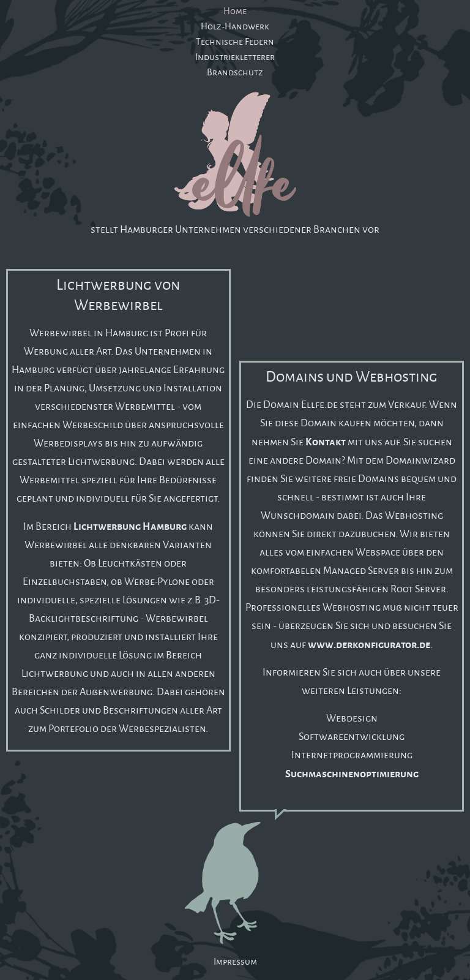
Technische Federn (235, 41)
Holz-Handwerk (235, 26)
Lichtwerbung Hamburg (130, 526)
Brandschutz (235, 72)
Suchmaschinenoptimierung (352, 773)
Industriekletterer (235, 57)
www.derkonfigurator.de (369, 644)
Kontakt (326, 441)
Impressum (235, 961)
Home (235, 11)
